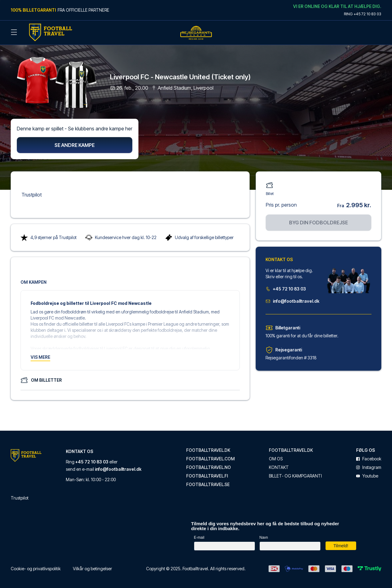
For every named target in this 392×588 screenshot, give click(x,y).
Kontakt (279, 466)
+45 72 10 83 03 (286, 287)
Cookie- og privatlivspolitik (36, 567)
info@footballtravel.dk (292, 300)
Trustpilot (32, 193)
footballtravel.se (208, 483)
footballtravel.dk (208, 449)
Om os (276, 457)
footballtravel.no (209, 466)
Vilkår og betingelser (92, 567)
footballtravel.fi (207, 474)
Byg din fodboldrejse (318, 221)
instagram (369, 466)
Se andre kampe (75, 144)
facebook (369, 457)
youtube (367, 474)
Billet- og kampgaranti (295, 474)
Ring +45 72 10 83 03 (363, 14)
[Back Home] (51, 32)
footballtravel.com (210, 457)
